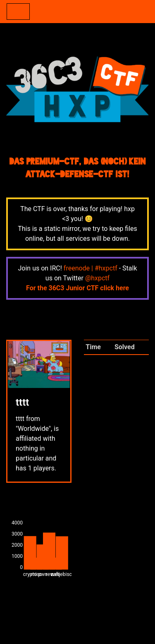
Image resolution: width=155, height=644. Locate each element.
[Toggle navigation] (18, 12)
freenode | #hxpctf (91, 268)
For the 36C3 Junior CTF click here (77, 288)
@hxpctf (97, 278)
